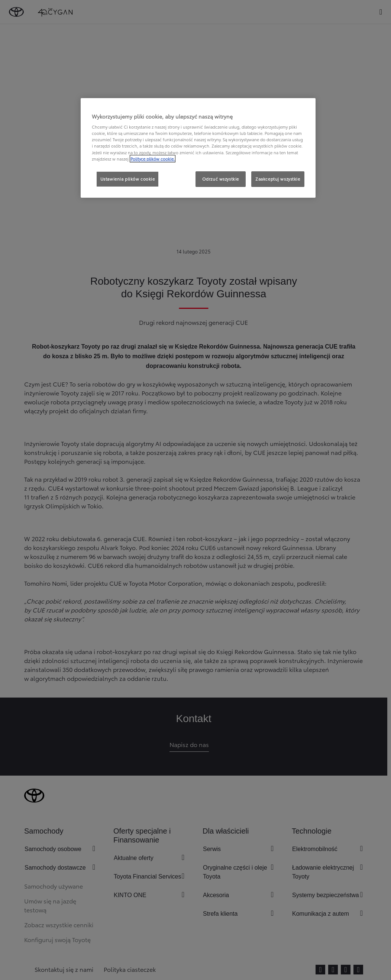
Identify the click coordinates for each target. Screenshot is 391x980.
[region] (198, 148)
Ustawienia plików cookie (128, 179)
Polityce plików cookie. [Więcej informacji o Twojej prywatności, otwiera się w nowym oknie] (153, 159)
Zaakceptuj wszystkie (278, 179)
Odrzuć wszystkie (221, 179)
